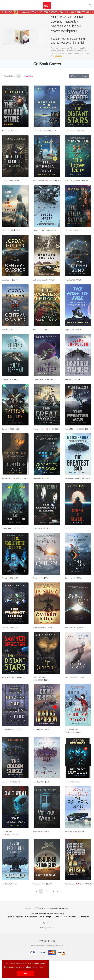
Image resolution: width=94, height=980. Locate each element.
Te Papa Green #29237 (73, 181)
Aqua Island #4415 (71, 730)
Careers (56, 917)
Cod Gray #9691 (39, 677)
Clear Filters (29, 76)
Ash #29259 (6, 131)
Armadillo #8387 (39, 884)
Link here (58, 56)
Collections (81, 917)
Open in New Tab (79, 76)
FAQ (6, 917)
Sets (88, 917)
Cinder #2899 (7, 832)
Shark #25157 (38, 832)
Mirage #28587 (70, 230)
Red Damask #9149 (9, 677)
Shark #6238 (7, 379)
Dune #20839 (70, 884)
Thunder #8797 (70, 628)
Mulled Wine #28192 (9, 730)
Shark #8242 (38, 528)
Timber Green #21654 (10, 528)
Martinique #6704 (40, 379)
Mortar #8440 (38, 730)
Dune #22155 (7, 181)
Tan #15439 (69, 528)
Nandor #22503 (8, 230)
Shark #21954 (7, 628)
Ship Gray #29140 (8, 330)
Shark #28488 (70, 280)
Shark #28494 (38, 181)
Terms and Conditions (38, 914)
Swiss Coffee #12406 (72, 677)
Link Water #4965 (71, 832)
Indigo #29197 (70, 330)
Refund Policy (59, 914)
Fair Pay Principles (46, 917)
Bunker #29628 (39, 479)
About (11, 917)
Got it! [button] (25, 973)
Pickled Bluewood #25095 (74, 479)
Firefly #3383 (69, 782)
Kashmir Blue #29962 (41, 131)
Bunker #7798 (7, 429)
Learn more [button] (38, 967)
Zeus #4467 (6, 479)
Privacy (50, 914)
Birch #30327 (38, 330)
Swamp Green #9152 (72, 131)
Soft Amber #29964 (41, 280)
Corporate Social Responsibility (26, 917)
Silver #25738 (38, 578)
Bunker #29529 (8, 782)
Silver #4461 (69, 429)
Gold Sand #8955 (40, 628)
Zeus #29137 (7, 280)
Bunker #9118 (7, 578)
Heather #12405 (70, 578)
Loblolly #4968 (39, 782)
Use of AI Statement (68, 917)
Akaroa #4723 (38, 429)
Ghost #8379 (69, 379)
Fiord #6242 (6, 884)
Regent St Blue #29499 (42, 230)
